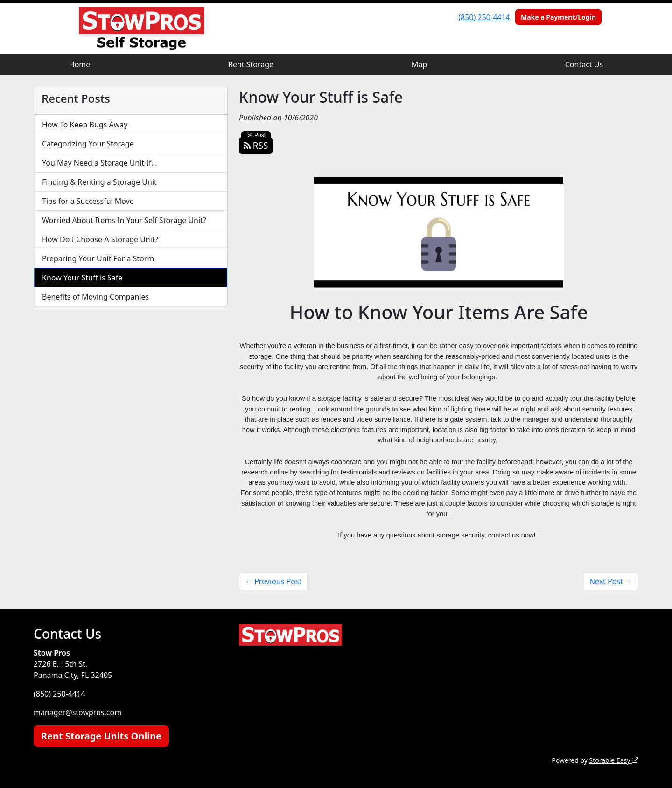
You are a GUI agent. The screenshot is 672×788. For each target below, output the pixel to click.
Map (419, 64)
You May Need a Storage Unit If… (100, 163)
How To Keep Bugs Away (85, 125)
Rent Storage (251, 64)
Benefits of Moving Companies (95, 297)
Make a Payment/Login (558, 17)
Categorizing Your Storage (88, 144)
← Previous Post (273, 581)
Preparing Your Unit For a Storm (98, 258)
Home (80, 64)
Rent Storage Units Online (101, 736)
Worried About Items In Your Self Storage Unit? (124, 220)
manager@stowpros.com (77, 712)
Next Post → (611, 581)
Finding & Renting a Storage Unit (99, 182)
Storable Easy (614, 760)
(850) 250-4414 (484, 17)
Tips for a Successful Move (88, 201)
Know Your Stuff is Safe (82, 278)
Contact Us (584, 64)
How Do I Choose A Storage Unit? (100, 239)
